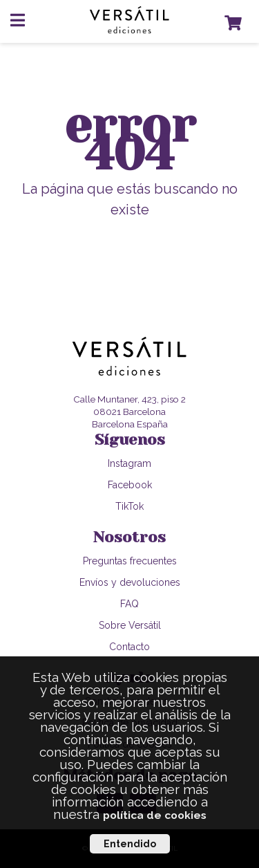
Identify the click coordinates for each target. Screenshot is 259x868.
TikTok (129, 506)
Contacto (129, 647)
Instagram (129, 463)
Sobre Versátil (130, 625)
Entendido (130, 844)
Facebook (130, 485)
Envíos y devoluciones (130, 582)
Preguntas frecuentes (130, 561)
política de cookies (155, 815)
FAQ (129, 604)
